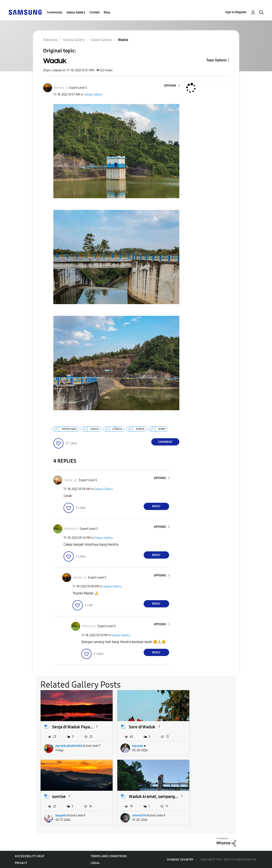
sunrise (199, 724)
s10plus (117, 429)
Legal (95, 863)
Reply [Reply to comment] (156, 506)
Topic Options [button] (216, 60)
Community (55, 12)
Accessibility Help (30, 856)
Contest (94, 12)
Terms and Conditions (109, 856)
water (162, 429)
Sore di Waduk (135, 724)
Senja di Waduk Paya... (73, 724)
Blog (107, 12)
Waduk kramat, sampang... (66, 793)
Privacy (21, 863)
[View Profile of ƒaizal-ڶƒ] (71, 480)
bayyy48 (201, 743)
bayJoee (131, 743)
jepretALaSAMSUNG (69, 743)
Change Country (180, 859)
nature (95, 429)
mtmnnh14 (63, 815)
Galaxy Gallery (76, 12)
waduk (140, 429)
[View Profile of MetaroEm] (71, 529)
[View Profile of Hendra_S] (61, 88)
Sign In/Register (236, 12)
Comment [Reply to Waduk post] (165, 442)
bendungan (69, 429)
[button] (172, 86)
